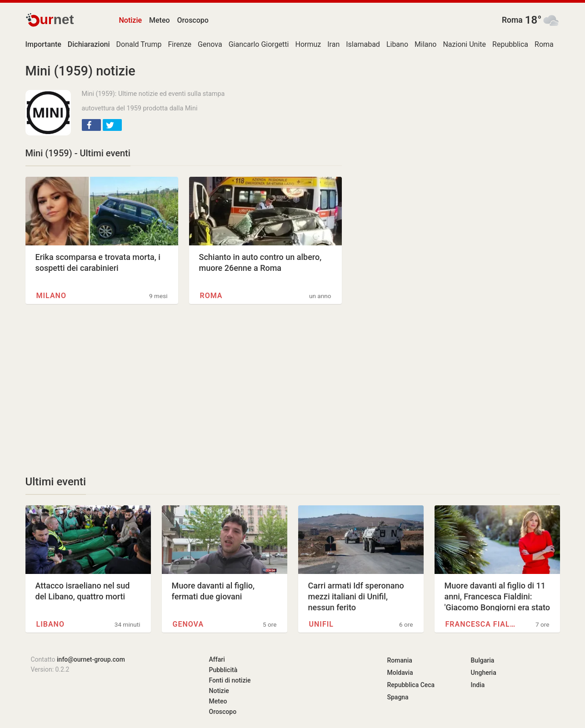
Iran (333, 44)
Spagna (398, 697)
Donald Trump (139, 44)
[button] (91, 125)
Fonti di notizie (230, 680)
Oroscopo (193, 20)
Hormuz (308, 44)
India (478, 685)
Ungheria (484, 673)
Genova (210, 44)
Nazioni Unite (464, 44)
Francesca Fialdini (482, 624)
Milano (425, 44)
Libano (397, 44)
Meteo (160, 20)
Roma (512, 20)
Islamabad (363, 44)
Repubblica (510, 44)
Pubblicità (223, 670)
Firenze (180, 44)
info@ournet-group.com (91, 659)
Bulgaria (483, 660)
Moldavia (400, 673)
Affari (217, 659)
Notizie (131, 20)
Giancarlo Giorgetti (259, 44)
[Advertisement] (184, 389)
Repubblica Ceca (411, 685)
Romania (400, 660)
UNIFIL (321, 624)
